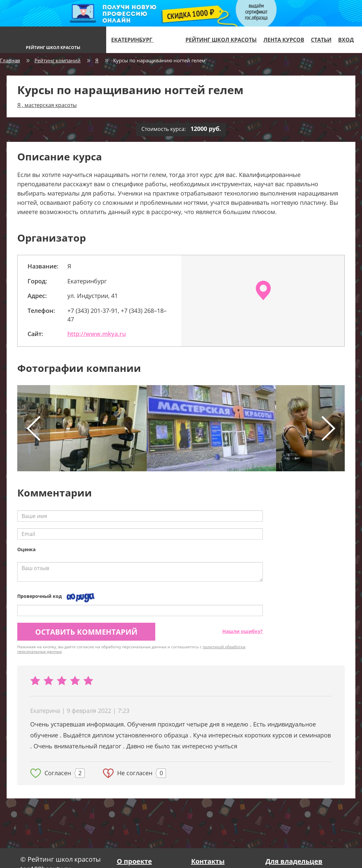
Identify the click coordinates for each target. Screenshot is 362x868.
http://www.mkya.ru (97, 334)
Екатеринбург (135, 40)
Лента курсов (284, 40)
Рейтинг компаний (58, 60)
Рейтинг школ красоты (221, 40)
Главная (10, 60)
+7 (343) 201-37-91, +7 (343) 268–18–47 (117, 315)
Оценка (26, 549)
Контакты (208, 861)
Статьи (321, 40)
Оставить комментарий (86, 632)
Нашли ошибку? (243, 631)
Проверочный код (39, 596)
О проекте (134, 861)
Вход (346, 40)
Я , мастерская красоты (47, 105)
